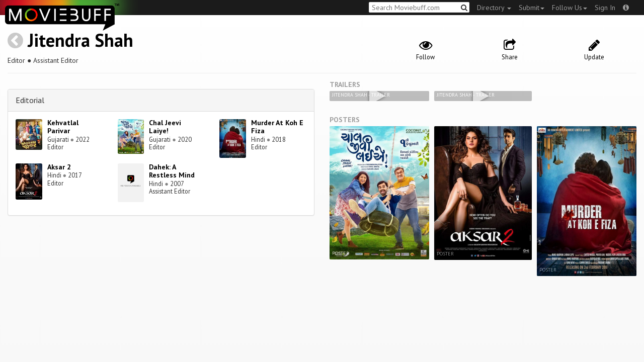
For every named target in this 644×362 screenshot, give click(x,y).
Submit (532, 8)
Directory (494, 8)
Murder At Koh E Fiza (277, 127)
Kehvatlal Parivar (63, 127)
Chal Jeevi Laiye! (165, 127)
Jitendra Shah (80, 40)
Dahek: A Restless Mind (172, 171)
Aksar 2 (59, 167)
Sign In (605, 8)
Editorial (30, 100)
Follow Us (570, 8)
